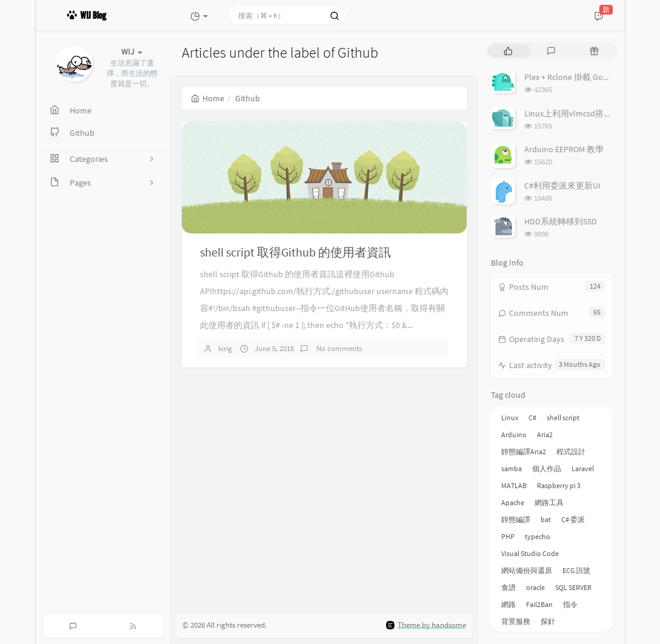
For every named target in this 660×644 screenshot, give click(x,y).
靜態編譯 (516, 519)
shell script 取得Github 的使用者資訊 (295, 252)
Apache (513, 502)
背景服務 (516, 621)
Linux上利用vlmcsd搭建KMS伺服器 (588, 113)
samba (512, 468)
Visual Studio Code (530, 553)
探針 (548, 621)
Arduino (514, 434)
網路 (508, 604)
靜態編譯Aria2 (524, 451)
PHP (508, 536)
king (225, 348)
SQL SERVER (573, 587)
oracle (535, 587)
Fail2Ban (539, 604)
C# (532, 418)
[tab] (508, 51)
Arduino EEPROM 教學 (564, 149)
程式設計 (571, 451)
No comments (338, 348)
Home (208, 98)
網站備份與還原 (527, 570)
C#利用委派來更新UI (562, 186)
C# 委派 (573, 519)
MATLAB (514, 485)
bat (546, 519)
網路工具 (549, 502)
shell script (563, 418)
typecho (538, 536)
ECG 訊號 (576, 570)
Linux (510, 418)
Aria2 (545, 434)
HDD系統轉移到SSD (561, 221)
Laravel (583, 468)
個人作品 (547, 468)
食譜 (508, 587)
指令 (570, 604)
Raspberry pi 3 (559, 485)
